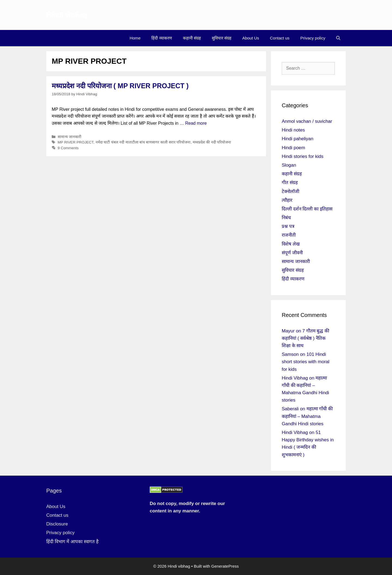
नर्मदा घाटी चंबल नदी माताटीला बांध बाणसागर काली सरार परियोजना (143, 142)
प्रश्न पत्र (288, 226)
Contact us (280, 38)
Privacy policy (313, 38)
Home (135, 38)
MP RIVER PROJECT (76, 142)
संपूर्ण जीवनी (292, 253)
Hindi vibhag (67, 15)
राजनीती (289, 235)
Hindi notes (293, 130)
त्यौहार (287, 200)
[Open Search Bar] (338, 38)
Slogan (289, 165)
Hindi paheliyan (298, 139)
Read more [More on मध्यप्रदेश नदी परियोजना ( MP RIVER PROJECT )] (196, 123)
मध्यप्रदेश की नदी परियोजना (212, 142)
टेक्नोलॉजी (290, 192)
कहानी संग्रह (192, 38)
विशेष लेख (291, 244)
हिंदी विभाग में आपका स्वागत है (72, 542)
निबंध (286, 218)
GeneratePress (225, 566)
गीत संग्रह (290, 183)
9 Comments (68, 148)
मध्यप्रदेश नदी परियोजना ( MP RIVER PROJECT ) (120, 86)
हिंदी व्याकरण (162, 38)
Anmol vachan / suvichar (307, 121)
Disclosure (57, 524)
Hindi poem (293, 148)
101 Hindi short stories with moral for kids (306, 362)
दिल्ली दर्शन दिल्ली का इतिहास (307, 209)
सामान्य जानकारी (70, 137)
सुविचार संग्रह (222, 38)
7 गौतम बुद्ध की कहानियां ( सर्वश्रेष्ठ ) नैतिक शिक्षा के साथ (305, 338)
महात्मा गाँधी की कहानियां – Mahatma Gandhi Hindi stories (307, 416)
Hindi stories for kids (303, 156)
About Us (251, 38)
